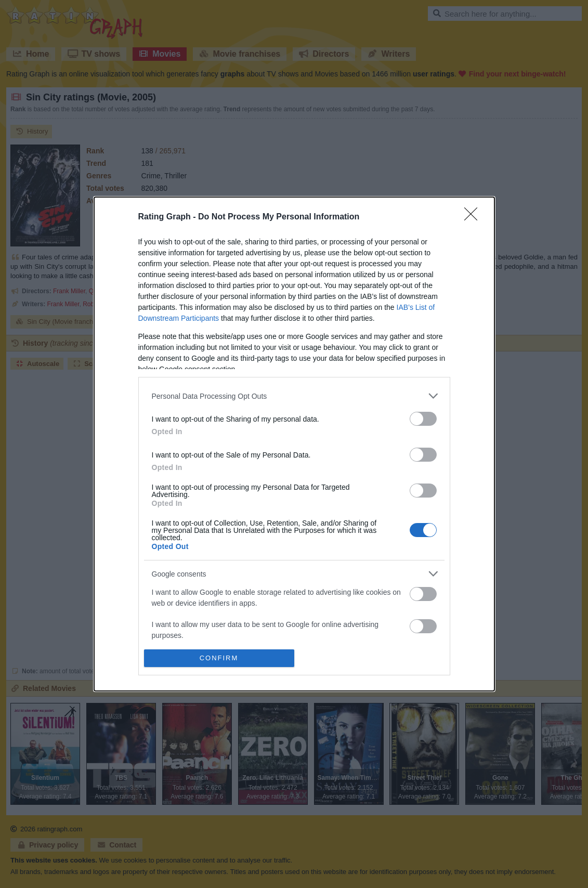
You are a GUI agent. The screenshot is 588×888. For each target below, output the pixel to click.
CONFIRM (219, 657)
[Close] (474, 217)
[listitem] (294, 396)
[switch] (423, 419)
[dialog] (294, 444)
